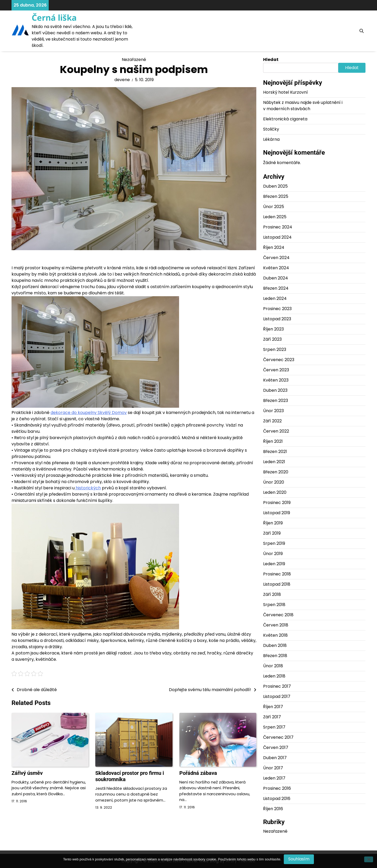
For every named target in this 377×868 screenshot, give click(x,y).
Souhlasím (299, 859)
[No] (369, 859)
